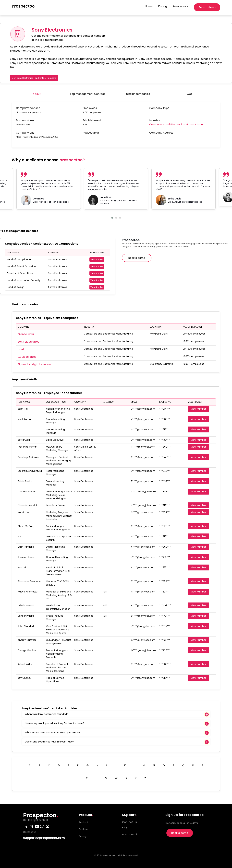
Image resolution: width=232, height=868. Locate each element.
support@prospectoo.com (44, 838)
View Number (97, 260)
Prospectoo (24, 6)
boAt (21, 349)
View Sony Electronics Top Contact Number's (34, 78)
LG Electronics (27, 357)
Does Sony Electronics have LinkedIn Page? (49, 742)
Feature (83, 829)
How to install (130, 834)
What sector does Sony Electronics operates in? (52, 732)
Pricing (163, 6)
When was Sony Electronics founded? (47, 714)
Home (149, 6)
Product (83, 822)
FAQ (124, 828)
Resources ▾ (180, 6)
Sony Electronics (28, 342)
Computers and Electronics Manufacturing (177, 124)
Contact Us (129, 822)
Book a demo (207, 7)
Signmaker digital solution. (34, 364)
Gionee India (26, 334)
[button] (112, 218)
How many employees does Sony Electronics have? (55, 723)
